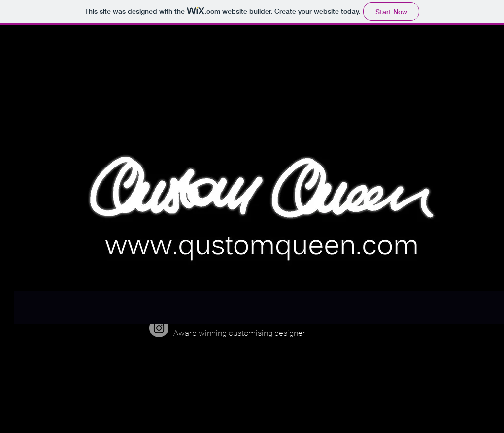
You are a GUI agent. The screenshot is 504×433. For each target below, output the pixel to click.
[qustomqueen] (159, 328)
